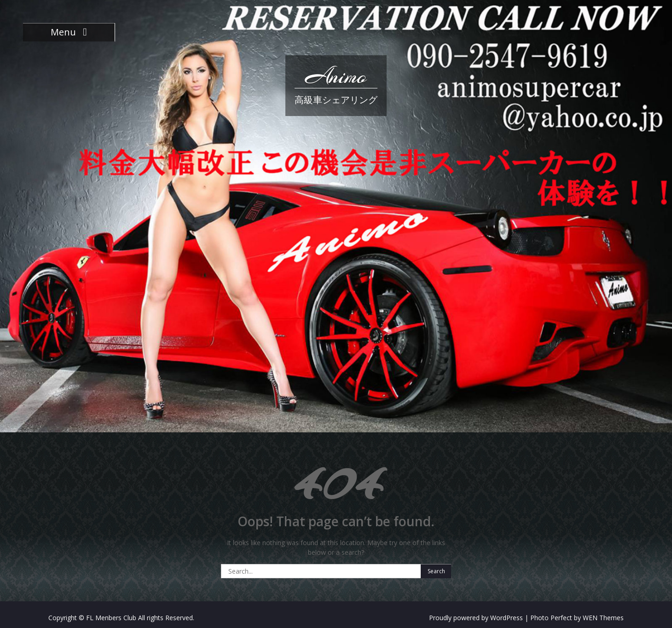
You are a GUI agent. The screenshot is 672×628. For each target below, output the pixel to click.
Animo (336, 76)
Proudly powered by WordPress (476, 618)
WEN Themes (603, 618)
